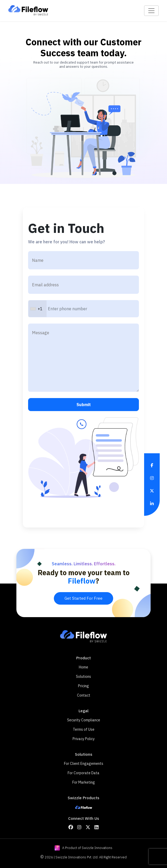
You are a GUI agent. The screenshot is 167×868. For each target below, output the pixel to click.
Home (83, 667)
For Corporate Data (83, 773)
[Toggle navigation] (151, 11)
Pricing (83, 686)
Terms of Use (84, 729)
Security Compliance (84, 720)
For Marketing (84, 782)
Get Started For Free (83, 598)
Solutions (83, 677)
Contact (84, 695)
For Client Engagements (84, 764)
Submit (84, 405)
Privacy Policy (84, 739)
